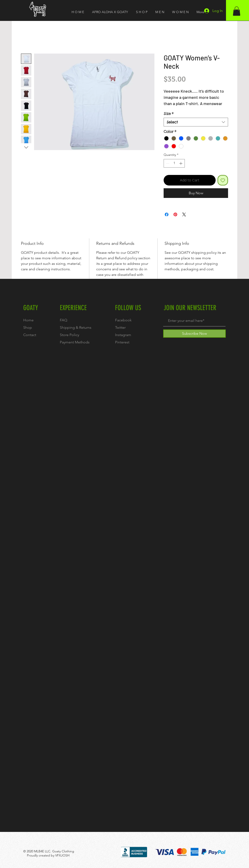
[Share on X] (184, 214)
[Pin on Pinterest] (175, 214)
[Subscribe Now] (194, 334)
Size (169, 114)
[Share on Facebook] (167, 214)
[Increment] (181, 163)
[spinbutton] (174, 163)
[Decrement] (167, 163)
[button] (237, 11)
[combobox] (196, 122)
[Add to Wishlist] (223, 180)
